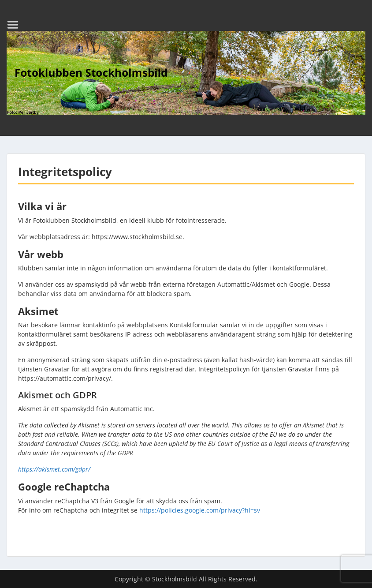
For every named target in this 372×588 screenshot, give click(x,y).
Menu (16, 25)
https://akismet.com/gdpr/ (54, 469)
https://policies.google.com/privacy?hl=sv (200, 510)
